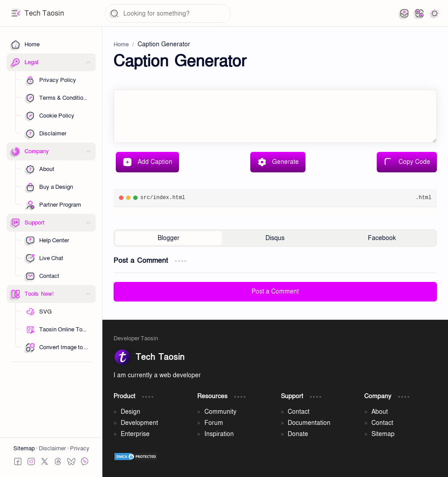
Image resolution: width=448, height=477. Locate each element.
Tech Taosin (44, 13)
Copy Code (407, 162)
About (380, 412)
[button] (16, 13)
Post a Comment (275, 291)
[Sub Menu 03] (57, 116)
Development (139, 423)
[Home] (51, 45)
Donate (298, 434)
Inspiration (219, 434)
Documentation (309, 423)
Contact (299, 412)
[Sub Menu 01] (57, 80)
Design (130, 412)
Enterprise (135, 434)
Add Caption (147, 162)
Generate (278, 162)
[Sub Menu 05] (57, 134)
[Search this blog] (168, 13)
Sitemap (25, 448)
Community (220, 412)
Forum (214, 423)
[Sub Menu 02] (57, 98)
